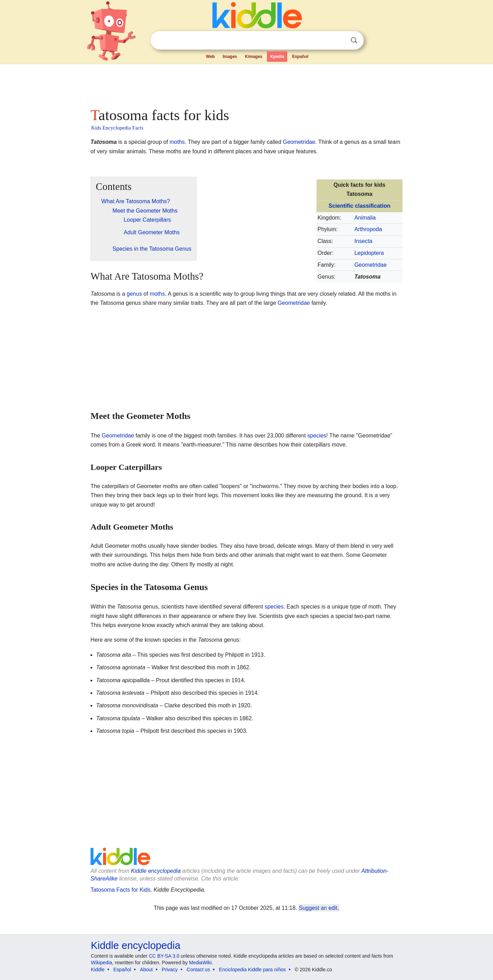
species (317, 436)
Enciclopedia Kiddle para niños (252, 970)
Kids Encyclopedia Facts (117, 128)
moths (177, 142)
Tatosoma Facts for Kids (121, 890)
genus (135, 294)
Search (354, 40)
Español (300, 57)
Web (211, 57)
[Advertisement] (246, 84)
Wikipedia (101, 963)
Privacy (170, 970)
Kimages (254, 57)
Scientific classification (359, 206)
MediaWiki (200, 963)
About (147, 970)
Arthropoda (368, 229)
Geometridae (299, 142)
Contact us (198, 970)
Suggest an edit (318, 908)
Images (230, 57)
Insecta (363, 241)
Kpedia (277, 57)
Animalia (365, 218)
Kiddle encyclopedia (156, 871)
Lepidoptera (369, 253)
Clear (340, 40)
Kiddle (98, 970)
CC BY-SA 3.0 (164, 956)
